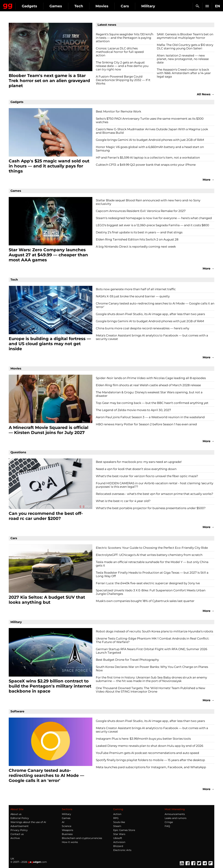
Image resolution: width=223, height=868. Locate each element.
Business (67, 834)
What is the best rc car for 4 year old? (123, 501)
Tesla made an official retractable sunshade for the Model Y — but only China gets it (152, 564)
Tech (110, 6)
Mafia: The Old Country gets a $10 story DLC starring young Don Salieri (185, 47)
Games (87, 6)
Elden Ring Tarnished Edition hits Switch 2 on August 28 (137, 239)
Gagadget (23, 5)
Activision (119, 842)
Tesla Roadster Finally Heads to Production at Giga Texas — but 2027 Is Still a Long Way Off (152, 574)
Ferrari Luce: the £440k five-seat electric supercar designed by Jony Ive (148, 583)
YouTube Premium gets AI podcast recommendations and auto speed (147, 753)
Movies (133, 6)
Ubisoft (118, 838)
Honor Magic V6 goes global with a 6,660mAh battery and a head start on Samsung (150, 149)
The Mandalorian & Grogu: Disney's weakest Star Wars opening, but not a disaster (149, 394)
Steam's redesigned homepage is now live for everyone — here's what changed (154, 218)
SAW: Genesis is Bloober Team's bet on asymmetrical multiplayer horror (185, 36)
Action (117, 814)
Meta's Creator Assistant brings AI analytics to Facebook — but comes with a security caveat (152, 337)
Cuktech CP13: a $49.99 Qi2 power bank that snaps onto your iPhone (146, 165)
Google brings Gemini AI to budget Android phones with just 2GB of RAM (150, 140)
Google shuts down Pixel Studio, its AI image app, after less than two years (150, 314)
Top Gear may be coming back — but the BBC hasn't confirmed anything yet (152, 403)
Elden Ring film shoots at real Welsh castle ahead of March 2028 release (148, 385)
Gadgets (61, 6)
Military (66, 814)
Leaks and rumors (176, 818)
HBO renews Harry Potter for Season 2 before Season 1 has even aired (146, 424)
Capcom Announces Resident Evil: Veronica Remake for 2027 (141, 211)
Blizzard (118, 846)
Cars (156, 6)
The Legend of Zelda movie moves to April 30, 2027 (133, 410)
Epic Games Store (124, 830)
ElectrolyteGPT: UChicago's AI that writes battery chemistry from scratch (149, 555)
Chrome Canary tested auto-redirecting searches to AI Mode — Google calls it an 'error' (155, 305)
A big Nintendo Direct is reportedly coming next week (136, 247)
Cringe (169, 822)
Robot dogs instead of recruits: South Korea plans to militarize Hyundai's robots (154, 631)
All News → (206, 94)
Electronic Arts (122, 850)
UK (12, 859)
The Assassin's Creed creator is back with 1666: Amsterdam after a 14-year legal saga (184, 73)
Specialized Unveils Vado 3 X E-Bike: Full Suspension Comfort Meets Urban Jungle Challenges (151, 592)
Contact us (17, 834)
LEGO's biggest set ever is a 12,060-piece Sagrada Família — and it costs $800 (152, 225)
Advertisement (20, 826)
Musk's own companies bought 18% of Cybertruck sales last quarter (145, 601)
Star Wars (119, 834)
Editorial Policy (20, 818)
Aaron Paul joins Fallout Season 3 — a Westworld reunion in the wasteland (150, 417)
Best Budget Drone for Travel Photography (127, 660)
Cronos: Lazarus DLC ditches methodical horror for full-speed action (120, 52)
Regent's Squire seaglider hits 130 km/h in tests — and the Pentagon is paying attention (125, 38)
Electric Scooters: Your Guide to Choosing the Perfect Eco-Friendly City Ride (152, 548)
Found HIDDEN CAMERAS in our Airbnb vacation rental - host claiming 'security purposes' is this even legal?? (155, 485)
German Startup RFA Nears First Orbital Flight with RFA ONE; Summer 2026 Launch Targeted (151, 651)
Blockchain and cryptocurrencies (82, 838)
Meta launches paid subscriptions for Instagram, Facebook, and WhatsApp (151, 767)
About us (16, 814)
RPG (116, 818)
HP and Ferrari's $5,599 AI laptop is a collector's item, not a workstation (148, 158)
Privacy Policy (19, 830)
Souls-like (119, 822)
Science (67, 826)
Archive (15, 838)
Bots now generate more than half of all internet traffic (136, 289)
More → (208, 180)
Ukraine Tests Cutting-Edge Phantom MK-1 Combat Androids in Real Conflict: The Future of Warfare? (153, 640)
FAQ (167, 826)
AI (63, 822)
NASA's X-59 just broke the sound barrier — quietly (133, 296)
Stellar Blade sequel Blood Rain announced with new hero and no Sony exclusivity (148, 202)
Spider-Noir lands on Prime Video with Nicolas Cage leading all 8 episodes (151, 378)
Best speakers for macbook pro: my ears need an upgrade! (139, 462)
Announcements (175, 814)
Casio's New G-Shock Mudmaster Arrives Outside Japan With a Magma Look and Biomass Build (152, 131)
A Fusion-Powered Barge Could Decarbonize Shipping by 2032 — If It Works (123, 80)
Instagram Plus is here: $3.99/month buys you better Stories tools (143, 739)
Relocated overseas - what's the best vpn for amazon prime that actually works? (155, 494)
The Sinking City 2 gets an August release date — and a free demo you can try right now (122, 66)
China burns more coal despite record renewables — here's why (143, 328)
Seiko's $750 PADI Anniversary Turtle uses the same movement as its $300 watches (150, 120)
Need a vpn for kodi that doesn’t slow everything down (136, 469)
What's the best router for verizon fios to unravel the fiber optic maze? (147, 476)
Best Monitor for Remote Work (118, 111)
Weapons (68, 830)
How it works (70, 842)
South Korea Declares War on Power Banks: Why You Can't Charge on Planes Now (152, 669)
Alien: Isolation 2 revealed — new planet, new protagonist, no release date (183, 59)
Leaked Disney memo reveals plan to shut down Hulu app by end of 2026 (149, 746)
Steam (117, 826)
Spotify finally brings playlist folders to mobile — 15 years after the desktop (150, 760)
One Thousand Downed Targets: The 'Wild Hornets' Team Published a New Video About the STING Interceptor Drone (151, 690)
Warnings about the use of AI (28, 822)
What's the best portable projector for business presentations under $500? (151, 508)
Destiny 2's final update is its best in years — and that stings (139, 232)
